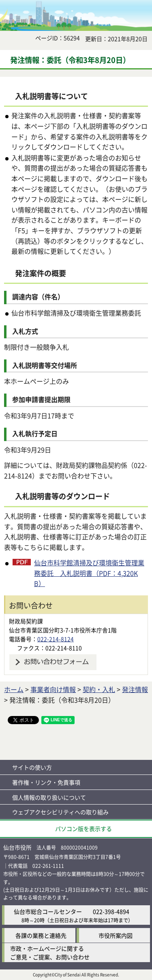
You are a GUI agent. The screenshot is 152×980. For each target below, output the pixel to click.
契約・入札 (99, 689)
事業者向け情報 (53, 689)
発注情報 (135, 689)
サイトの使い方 (32, 767)
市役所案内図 (116, 935)
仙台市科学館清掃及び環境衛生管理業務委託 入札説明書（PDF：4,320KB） (89, 573)
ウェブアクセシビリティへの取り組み (60, 812)
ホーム (14, 689)
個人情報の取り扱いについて (49, 797)
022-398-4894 (111, 911)
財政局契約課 (26, 621)
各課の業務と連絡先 (41, 935)
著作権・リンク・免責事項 (46, 782)
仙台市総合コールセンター (48, 911)
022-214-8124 (56, 639)
